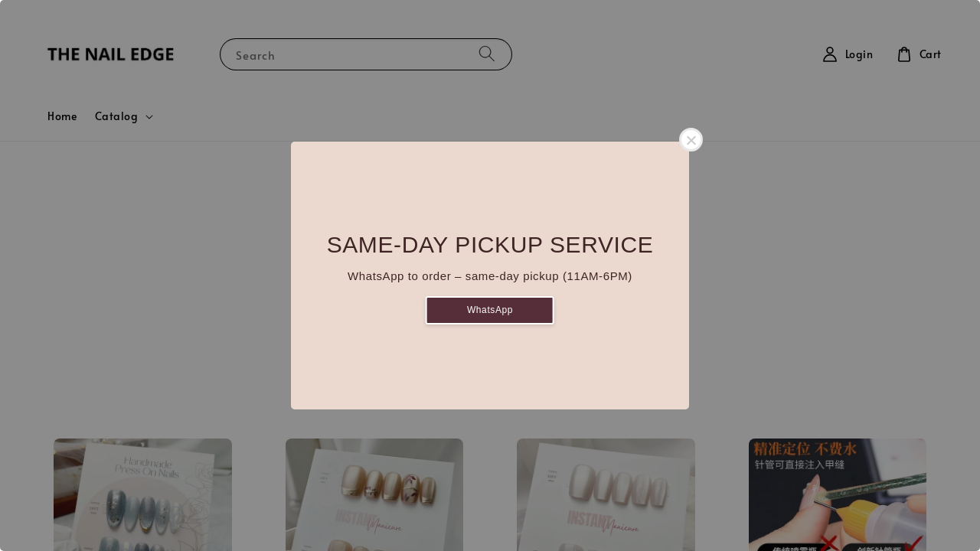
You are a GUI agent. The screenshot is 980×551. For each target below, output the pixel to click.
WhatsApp (490, 310)
